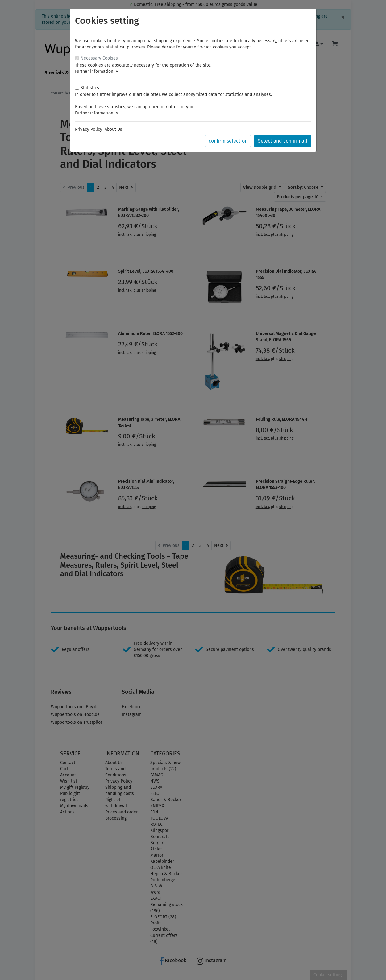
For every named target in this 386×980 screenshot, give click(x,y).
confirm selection (228, 141)
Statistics (90, 88)
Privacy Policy (89, 129)
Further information (97, 71)
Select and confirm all (283, 141)
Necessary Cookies (99, 58)
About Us (113, 129)
